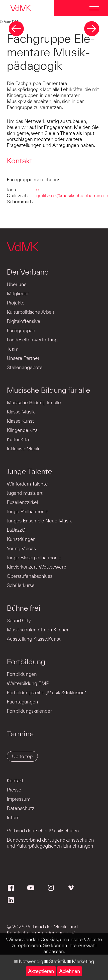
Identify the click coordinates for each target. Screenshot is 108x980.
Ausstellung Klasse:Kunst (34, 639)
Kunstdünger (21, 539)
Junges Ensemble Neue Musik (39, 521)
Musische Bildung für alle (48, 390)
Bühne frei (24, 608)
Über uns (17, 284)
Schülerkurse (21, 585)
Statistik (55, 961)
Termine (20, 734)
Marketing (81, 961)
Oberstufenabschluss (30, 576)
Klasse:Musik (21, 412)
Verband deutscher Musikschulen (43, 831)
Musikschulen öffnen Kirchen (38, 630)
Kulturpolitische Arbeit (31, 312)
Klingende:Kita (22, 430)
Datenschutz (21, 808)
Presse (14, 790)
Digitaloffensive (24, 321)
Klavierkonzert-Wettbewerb (36, 567)
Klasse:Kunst (20, 421)
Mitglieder (18, 294)
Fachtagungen (22, 702)
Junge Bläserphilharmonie (34, 558)
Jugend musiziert (25, 493)
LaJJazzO (16, 530)
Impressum (19, 799)
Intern (13, 817)
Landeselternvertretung (32, 340)
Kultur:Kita (18, 439)
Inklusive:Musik (23, 449)
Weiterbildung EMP (28, 683)
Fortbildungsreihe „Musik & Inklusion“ (46, 692)
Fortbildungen (22, 674)
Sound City (19, 620)
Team (13, 349)
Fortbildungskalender (29, 711)
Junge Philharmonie (28, 511)
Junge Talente (29, 471)
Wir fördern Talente (27, 484)
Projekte (16, 303)
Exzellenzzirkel (22, 502)
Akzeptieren (41, 971)
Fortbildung (26, 662)
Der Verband (28, 272)
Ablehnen (70, 971)
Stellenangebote (25, 367)
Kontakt (15, 781)
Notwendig (29, 961)
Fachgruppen (21, 330)
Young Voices (21, 548)
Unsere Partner (23, 358)
